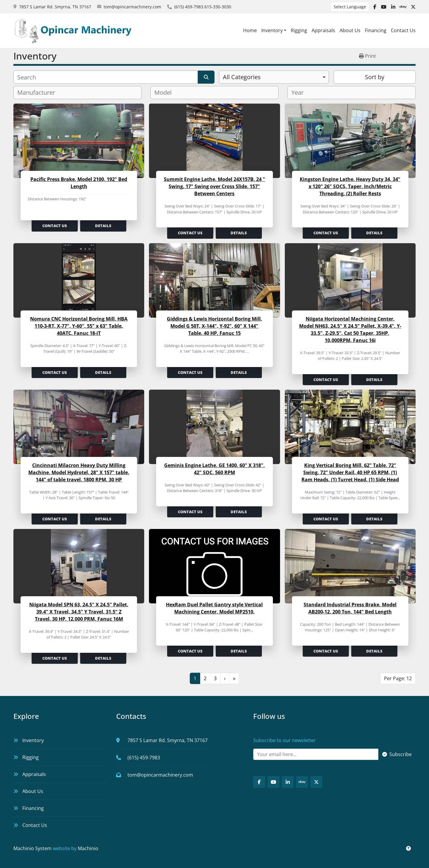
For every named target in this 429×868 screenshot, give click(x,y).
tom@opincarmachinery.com (132, 7)
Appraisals (323, 30)
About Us (350, 30)
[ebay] (403, 7)
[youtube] (384, 7)
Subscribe (397, 754)
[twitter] (413, 7)
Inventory (272, 30)
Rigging (299, 30)
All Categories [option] (242, 77)
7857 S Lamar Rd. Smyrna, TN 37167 (55, 7)
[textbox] (39, 93)
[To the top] (408, 848)
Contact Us (403, 30)
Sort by (375, 77)
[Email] (316, 754)
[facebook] (375, 7)
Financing (376, 30)
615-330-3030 (218, 7)
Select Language (350, 7)
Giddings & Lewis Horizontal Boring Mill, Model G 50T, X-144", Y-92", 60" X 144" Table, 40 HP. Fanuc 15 (214, 326)
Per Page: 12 (398, 678)
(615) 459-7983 (189, 7)
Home (250, 30)
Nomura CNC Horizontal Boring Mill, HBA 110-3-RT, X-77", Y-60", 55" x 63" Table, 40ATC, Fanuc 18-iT (79, 326)
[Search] (106, 77)
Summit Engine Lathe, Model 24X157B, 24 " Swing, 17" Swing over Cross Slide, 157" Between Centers (214, 186)
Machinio (88, 848)
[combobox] (274, 77)
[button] (274, 30)
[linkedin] (393, 7)
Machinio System (32, 848)
